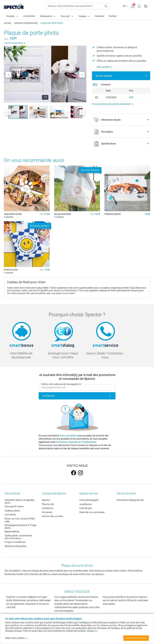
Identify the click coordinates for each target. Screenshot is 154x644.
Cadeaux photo (12, 511)
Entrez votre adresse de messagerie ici (61, 384)
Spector (46, 500)
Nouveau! (100, 16)
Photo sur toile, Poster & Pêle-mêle (20, 520)
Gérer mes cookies (17, 638)
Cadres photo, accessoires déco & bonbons (18, 537)
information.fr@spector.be (130, 500)
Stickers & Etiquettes (15, 546)
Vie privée (47, 512)
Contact (113, 16)
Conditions (48, 508)
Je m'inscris (48, 396)
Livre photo (10, 515)
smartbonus (86, 504)
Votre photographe (89, 500)
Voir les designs (104, 76)
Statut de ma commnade (92, 512)
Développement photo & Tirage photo (20, 527)
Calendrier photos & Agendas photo (19, 501)
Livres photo (29, 16)
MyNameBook (12, 532)
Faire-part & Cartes (14, 506)
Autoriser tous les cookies (136, 638)
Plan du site (48, 504)
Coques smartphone (15, 542)
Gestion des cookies (53, 516)
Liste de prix (86, 508)
